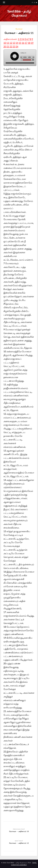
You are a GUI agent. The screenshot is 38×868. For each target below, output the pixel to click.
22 (11, 46)
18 (29, 43)
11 (8, 43)
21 (8, 46)
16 (23, 43)
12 (11, 43)
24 (17, 46)
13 (14, 43)
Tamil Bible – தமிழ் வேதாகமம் (19, 13)
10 (5, 43)
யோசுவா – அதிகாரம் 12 (19, 843)
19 (32, 43)
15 (20, 43)
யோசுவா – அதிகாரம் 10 (19, 831)
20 (5, 46)
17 (26, 43)
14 (17, 43)
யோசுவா (19, 29)
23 (14, 46)
